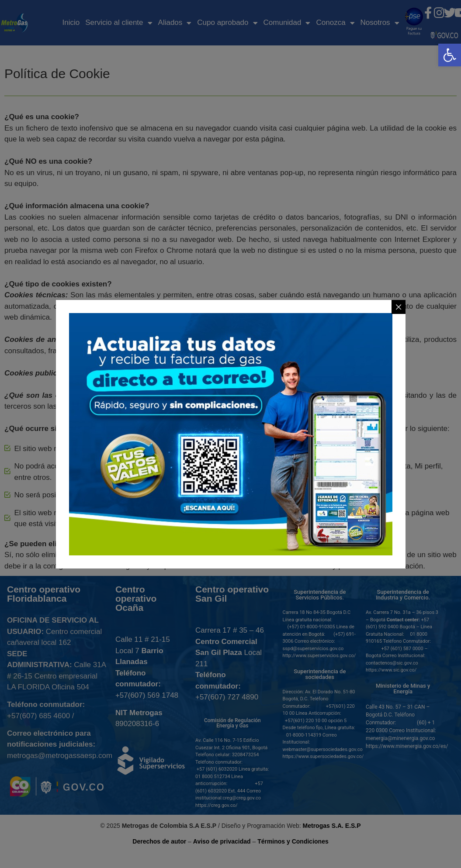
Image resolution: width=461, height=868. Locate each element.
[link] (450, 55)
